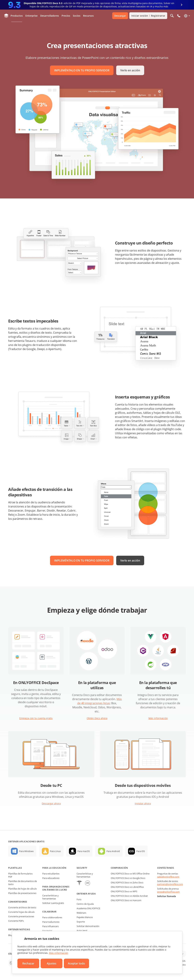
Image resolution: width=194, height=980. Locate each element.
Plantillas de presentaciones (22, 893)
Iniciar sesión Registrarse (148, 16)
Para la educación (54, 868)
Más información (158, 718)
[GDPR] (88, 883)
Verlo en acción (130, 70)
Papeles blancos (85, 917)
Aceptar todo (76, 963)
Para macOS (84, 851)
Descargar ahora (51, 804)
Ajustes (52, 963)
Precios (66, 16)
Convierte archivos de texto (22, 907)
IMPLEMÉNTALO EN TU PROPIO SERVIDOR (82, 70)
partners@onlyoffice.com (170, 884)
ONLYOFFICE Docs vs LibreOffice (127, 887)
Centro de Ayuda (85, 904)
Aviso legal (82, 931)
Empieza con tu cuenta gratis (36, 718)
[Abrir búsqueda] (172, 16)
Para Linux (55, 851)
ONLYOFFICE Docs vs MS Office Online (130, 874)
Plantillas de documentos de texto (23, 883)
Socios (77, 16)
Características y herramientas (51, 897)
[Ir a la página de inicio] (6, 16)
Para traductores (51, 922)
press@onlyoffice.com (168, 892)
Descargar (120, 16)
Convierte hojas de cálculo (21, 912)
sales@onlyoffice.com (168, 877)
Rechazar (28, 963)
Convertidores (18, 902)
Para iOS (141, 851)
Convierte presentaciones (21, 916)
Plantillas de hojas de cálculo (23, 889)
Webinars (81, 913)
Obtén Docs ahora (97, 718)
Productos (17, 16)
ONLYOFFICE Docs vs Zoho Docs (127, 882)
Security (82, 868)
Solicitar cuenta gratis (53, 903)
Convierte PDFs (16, 921)
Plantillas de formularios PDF (20, 875)
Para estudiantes (51, 874)
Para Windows (26, 851)
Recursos (88, 16)
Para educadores (51, 878)
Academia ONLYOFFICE (88, 908)
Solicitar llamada (167, 896)
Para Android (113, 851)
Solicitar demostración (88, 926)
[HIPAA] (79, 883)
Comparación (119, 868)
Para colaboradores (52, 917)
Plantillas (15, 868)
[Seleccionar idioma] (187, 16)
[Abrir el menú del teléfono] (179, 16)
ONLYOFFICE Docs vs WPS (124, 891)
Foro (79, 899)
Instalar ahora (143, 804)
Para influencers (51, 926)
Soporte (81, 922)
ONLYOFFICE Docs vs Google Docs (128, 878)
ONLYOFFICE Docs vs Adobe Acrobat (129, 896)
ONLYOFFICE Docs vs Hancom (126, 900)
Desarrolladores (50, 16)
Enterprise (31, 16)
